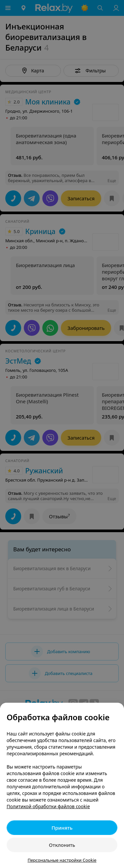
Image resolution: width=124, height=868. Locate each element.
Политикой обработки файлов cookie (48, 806)
